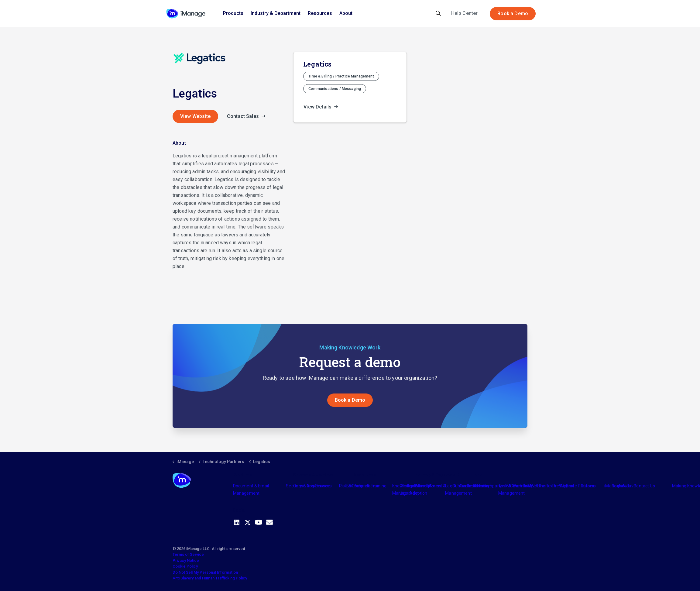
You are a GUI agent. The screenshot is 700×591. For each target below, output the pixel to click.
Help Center (465, 13)
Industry (422, 486)
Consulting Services (312, 486)
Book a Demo (513, 14)
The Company (488, 486)
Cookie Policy (185, 566)
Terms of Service (188, 554)
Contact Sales (248, 116)
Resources (320, 13)
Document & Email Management (251, 490)
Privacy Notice (186, 560)
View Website (195, 116)
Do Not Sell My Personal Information (205, 572)
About (346, 13)
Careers (588, 486)
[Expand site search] (438, 14)
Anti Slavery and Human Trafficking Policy (210, 578)
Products (233, 13)
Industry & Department (276, 13)
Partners (362, 486)
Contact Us (644, 486)
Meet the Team (542, 486)
